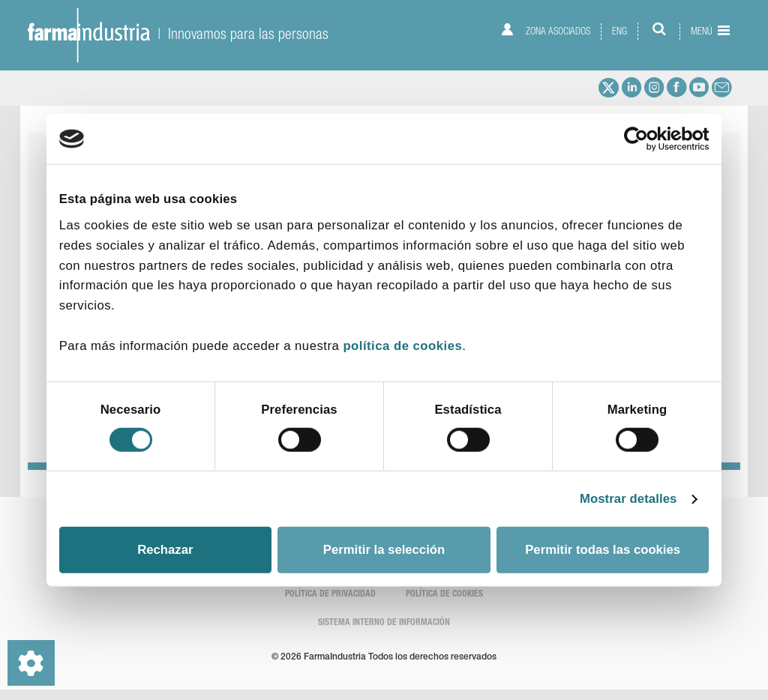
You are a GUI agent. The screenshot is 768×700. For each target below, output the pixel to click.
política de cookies (402, 345)
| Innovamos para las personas (178, 33)
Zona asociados (546, 30)
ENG (619, 31)
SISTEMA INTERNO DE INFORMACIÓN (384, 623)
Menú (710, 31)
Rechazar (165, 550)
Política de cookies (444, 595)
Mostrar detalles (628, 499)
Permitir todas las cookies (603, 550)
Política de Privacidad (330, 595)
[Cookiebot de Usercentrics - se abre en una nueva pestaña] (643, 138)
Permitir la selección (384, 550)
